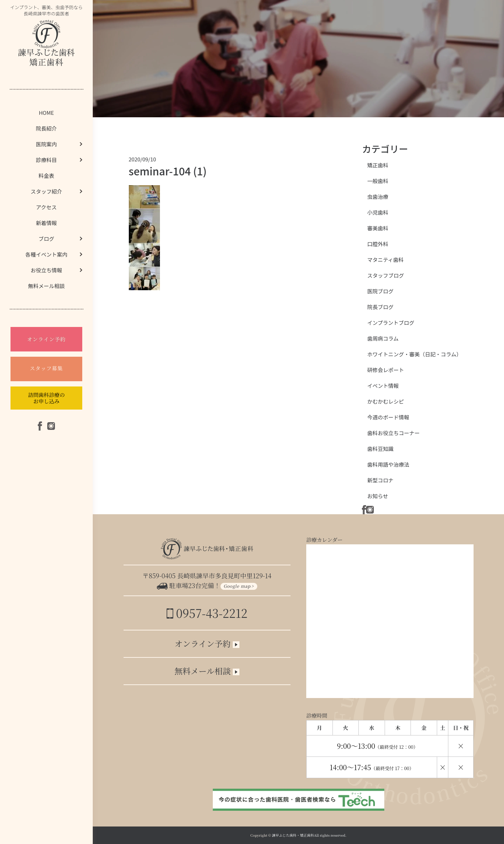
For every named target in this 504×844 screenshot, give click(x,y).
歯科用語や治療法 (388, 464)
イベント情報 (383, 386)
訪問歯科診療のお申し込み (46, 398)
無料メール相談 (46, 286)
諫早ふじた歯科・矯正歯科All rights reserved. (309, 835)
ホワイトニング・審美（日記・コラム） (414, 354)
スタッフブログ (386, 275)
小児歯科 (378, 212)
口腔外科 (378, 244)
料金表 (46, 176)
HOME (46, 113)
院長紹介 (46, 128)
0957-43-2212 (207, 613)
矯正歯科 (378, 165)
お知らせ (378, 496)
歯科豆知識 (380, 449)
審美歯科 (378, 228)
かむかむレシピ (386, 401)
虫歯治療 (378, 197)
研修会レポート (386, 370)
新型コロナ (380, 480)
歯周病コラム (383, 338)
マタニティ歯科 (385, 260)
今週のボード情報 (388, 417)
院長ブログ (380, 307)
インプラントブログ (391, 323)
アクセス (46, 207)
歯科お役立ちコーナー (393, 433)
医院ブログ (380, 291)
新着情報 (46, 223)
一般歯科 (378, 181)
